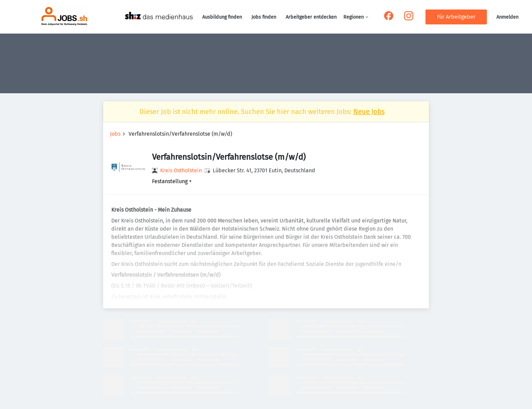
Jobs (115, 134)
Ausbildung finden (222, 17)
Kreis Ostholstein (181, 170)
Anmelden (507, 17)
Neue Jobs (369, 112)
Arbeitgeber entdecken (311, 17)
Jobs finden (264, 17)
